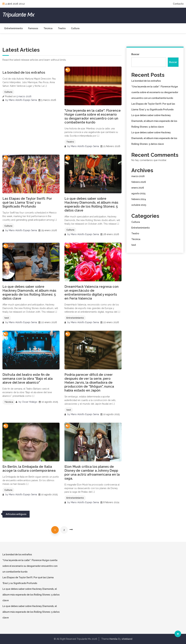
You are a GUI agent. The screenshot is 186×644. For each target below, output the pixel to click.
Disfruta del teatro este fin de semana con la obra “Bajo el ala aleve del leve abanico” (28, 379)
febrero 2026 (139, 182)
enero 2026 (138, 188)
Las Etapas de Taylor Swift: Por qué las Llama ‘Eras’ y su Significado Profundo (27, 202)
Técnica (48, 28)
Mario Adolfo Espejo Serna (23, 100)
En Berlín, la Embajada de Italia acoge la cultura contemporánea (29, 469)
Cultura (75, 28)
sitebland (127, 639)
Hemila (113, 639)
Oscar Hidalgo (30, 402)
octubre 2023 (139, 205)
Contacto (178, 4)
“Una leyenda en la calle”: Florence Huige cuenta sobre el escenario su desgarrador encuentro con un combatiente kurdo (93, 116)
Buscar (135, 54)
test (7, 318)
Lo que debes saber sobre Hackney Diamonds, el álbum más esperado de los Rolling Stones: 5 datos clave (91, 204)
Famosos (33, 28)
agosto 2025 (138, 193)
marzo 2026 (138, 176)
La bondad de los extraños (24, 72)
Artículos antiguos (16, 514)
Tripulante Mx (18, 15)
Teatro (62, 28)
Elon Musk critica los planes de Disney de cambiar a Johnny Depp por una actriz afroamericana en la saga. (92, 473)
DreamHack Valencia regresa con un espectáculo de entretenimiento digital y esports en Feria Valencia (92, 292)
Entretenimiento (14, 28)
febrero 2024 (139, 199)
